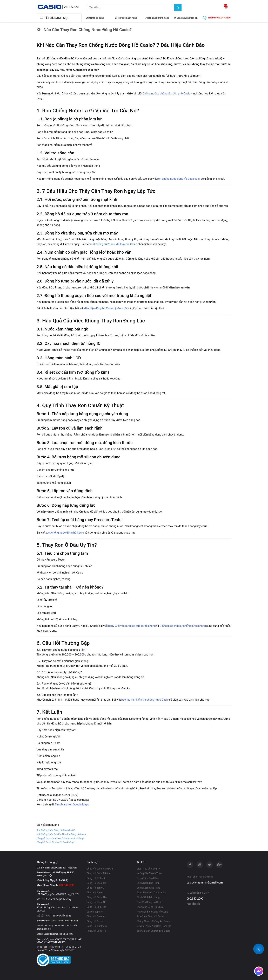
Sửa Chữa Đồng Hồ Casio (150, 916)
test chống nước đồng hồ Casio (65, 533)
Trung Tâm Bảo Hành (148, 878)
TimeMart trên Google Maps (72, 805)
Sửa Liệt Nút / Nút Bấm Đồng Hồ (154, 926)
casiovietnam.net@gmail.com (205, 883)
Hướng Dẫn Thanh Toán (149, 873)
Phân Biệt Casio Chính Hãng (151, 893)
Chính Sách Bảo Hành (148, 883)
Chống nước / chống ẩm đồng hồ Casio (167, 94)
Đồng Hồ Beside (95, 921)
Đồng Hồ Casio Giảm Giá (100, 869)
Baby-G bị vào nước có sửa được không (132, 626)
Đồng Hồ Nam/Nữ (96, 907)
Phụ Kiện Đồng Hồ (96, 931)
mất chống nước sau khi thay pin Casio (114, 244)
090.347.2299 (195, 899)
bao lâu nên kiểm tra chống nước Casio (145, 700)
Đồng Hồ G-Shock (96, 878)
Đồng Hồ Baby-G (95, 888)
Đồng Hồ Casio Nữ (96, 902)
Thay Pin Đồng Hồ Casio (149, 902)
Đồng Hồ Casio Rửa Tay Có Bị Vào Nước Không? (60, 838)
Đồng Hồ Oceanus (96, 916)
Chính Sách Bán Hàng (148, 897)
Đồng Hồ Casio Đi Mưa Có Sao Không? (56, 842)
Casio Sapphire (95, 912)
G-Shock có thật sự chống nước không (183, 626)
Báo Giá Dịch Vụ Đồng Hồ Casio (153, 931)
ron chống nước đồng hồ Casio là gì (179, 179)
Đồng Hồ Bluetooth (97, 926)
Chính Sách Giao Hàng (148, 888)
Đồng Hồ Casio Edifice (98, 873)
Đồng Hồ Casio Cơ (96, 883)
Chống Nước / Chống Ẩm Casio (153, 921)
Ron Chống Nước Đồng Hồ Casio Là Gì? (56, 830)
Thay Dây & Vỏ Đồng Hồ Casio (152, 912)
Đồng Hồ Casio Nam (98, 897)
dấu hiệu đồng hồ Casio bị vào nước (106, 308)
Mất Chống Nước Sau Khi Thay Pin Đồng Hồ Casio (61, 834)
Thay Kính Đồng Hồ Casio (150, 907)
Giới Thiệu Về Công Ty (148, 869)
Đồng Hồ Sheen (95, 893)
